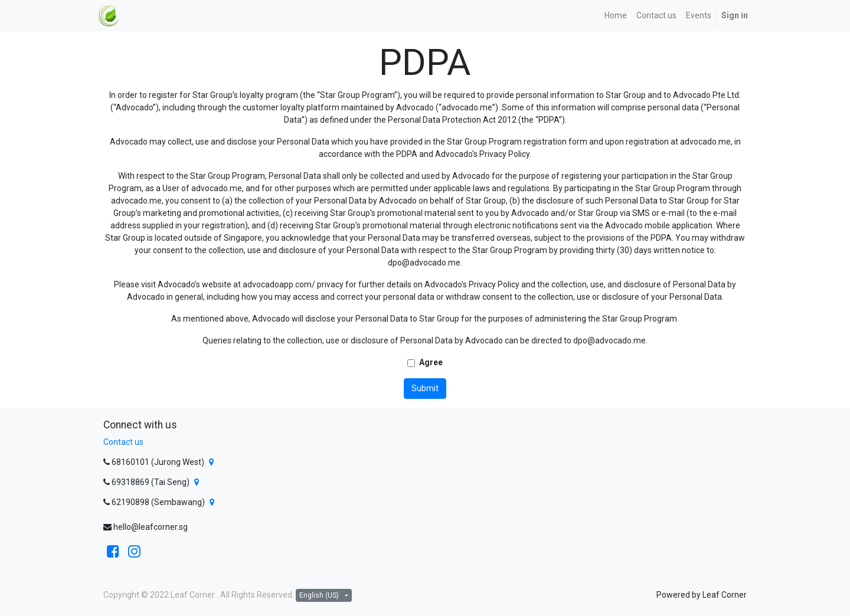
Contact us (123, 442)
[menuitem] (616, 16)
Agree (431, 362)
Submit (425, 388)
